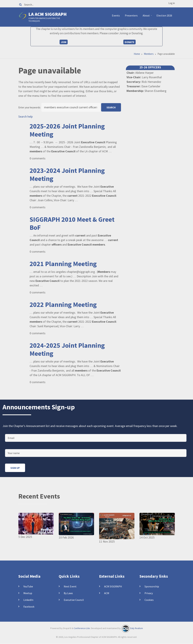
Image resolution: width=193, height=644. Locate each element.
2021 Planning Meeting (63, 264)
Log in (172, 3)
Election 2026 (164, 15)
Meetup (28, 593)
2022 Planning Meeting (63, 305)
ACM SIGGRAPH (113, 586)
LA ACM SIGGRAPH (48, 14)
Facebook (29, 607)
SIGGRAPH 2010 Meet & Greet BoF (72, 223)
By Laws (68, 593)
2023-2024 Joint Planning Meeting (67, 175)
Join (64, 42)
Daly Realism (137, 628)
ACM (107, 593)
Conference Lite (82, 628)
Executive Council (74, 600)
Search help (25, 116)
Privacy (149, 593)
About (148, 17)
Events (116, 15)
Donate (129, 42)
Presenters (131, 15)
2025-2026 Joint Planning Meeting (67, 130)
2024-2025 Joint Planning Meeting (67, 349)
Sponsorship (152, 586)
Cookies (149, 600)
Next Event (70, 586)
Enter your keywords (29, 107)
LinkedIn (28, 600)
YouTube (28, 586)
